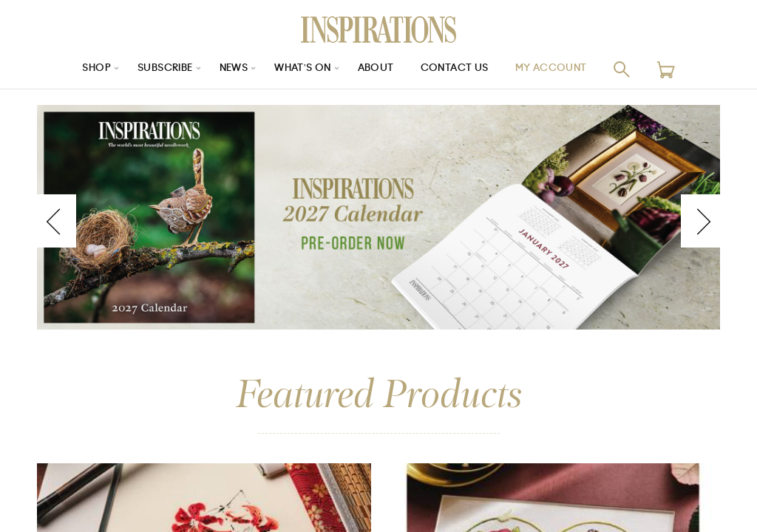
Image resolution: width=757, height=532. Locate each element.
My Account (563, 69)
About (378, 69)
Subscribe (157, 69)
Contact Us (461, 69)
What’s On (302, 69)
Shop (84, 69)
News (230, 69)
